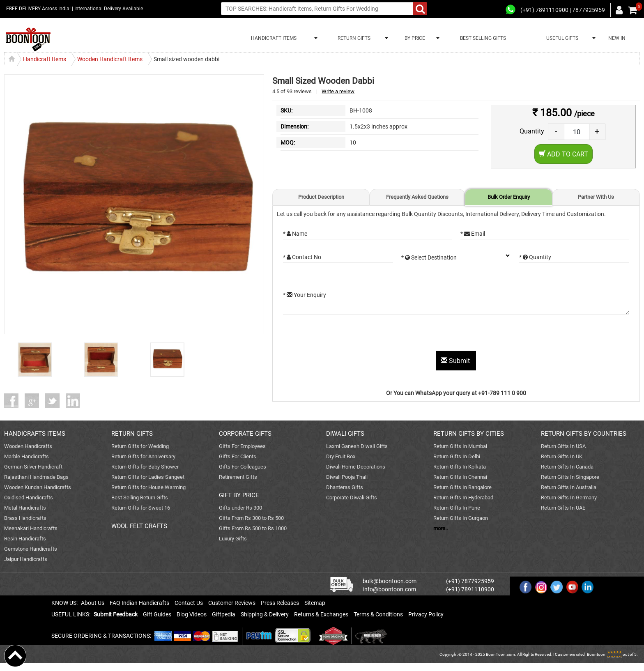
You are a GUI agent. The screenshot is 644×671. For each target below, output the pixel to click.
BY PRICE (414, 38)
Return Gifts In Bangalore (462, 487)
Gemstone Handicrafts (31, 549)
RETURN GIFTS (353, 38)
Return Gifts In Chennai (460, 477)
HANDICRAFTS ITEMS (35, 434)
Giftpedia (224, 614)
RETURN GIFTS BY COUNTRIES (584, 434)
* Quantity (535, 257)
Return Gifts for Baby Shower (145, 467)
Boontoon (596, 654)
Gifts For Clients (238, 456)
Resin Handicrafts (25, 539)
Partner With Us (596, 197)
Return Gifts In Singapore (570, 477)
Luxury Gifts (233, 539)
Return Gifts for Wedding (140, 446)
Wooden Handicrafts (28, 446)
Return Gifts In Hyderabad (463, 498)
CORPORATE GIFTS (245, 434)
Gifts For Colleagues (243, 467)
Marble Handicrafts (26, 456)
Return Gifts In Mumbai (460, 446)
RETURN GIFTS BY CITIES (469, 434)
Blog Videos (192, 614)
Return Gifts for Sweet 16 (141, 508)
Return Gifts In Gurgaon (461, 518)
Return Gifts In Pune (457, 508)
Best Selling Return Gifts (140, 498)
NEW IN (617, 38)
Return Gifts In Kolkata (460, 467)
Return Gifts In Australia (569, 487)
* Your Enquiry (305, 295)
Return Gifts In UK (562, 456)
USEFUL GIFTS (561, 38)
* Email (473, 234)
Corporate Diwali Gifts (352, 498)
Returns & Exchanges (321, 614)
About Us (93, 603)
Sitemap (315, 603)
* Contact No (302, 257)
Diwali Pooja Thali (347, 477)
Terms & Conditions (378, 614)
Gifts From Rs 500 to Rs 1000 (253, 528)
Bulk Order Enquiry (509, 197)
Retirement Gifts (238, 477)
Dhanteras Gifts (345, 487)
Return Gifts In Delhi (457, 456)
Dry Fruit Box (341, 456)
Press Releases (280, 603)
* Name (295, 234)
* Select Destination (429, 257)
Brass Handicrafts (25, 518)
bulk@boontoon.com (390, 581)
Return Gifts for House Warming (148, 487)
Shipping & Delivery (265, 614)
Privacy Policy (426, 614)
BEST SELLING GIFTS (483, 38)
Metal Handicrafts (25, 508)
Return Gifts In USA (563, 446)
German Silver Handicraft (33, 467)
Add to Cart (563, 154)
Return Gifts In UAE (563, 508)
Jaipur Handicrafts (26, 559)
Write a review (338, 91)
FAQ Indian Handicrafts (139, 603)
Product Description (321, 197)
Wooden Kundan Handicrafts (38, 487)
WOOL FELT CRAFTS (139, 526)
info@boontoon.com (390, 589)
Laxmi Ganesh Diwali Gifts (357, 446)
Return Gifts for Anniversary (143, 456)
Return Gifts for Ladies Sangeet (148, 477)
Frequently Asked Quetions (417, 197)
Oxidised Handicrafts (29, 498)
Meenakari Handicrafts (31, 528)
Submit (456, 361)
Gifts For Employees (242, 446)
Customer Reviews (232, 603)
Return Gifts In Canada (567, 467)
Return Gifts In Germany (569, 498)
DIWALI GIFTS (345, 434)
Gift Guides (157, 614)
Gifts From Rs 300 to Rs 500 (251, 518)
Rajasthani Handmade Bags (36, 477)
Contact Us (189, 603)
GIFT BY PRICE (239, 495)
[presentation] (345, 335)
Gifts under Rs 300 (240, 508)
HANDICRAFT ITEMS (273, 38)
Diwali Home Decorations (356, 467)
